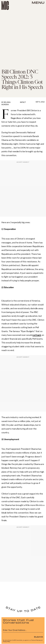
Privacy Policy (7, 642)
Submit (39, 637)
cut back (37, 335)
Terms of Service (36, 640)
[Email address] (23, 630)
